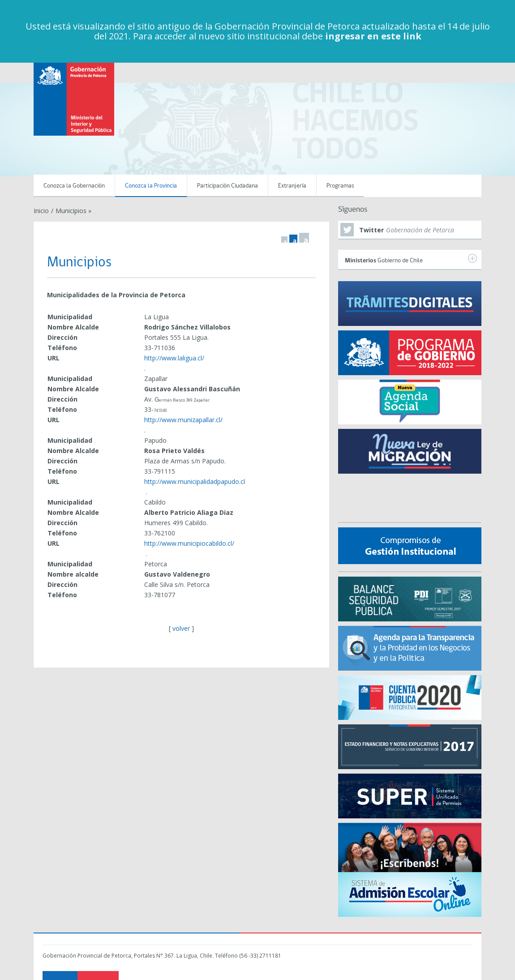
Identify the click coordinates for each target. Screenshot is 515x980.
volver (181, 628)
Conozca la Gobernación (74, 186)
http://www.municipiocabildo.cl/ (189, 543)
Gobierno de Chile (411, 259)
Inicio (41, 211)
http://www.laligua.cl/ (174, 358)
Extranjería (292, 186)
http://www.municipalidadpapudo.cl (195, 481)
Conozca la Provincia (151, 186)
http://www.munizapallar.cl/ (183, 420)
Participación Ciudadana (227, 186)
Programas (340, 186)
